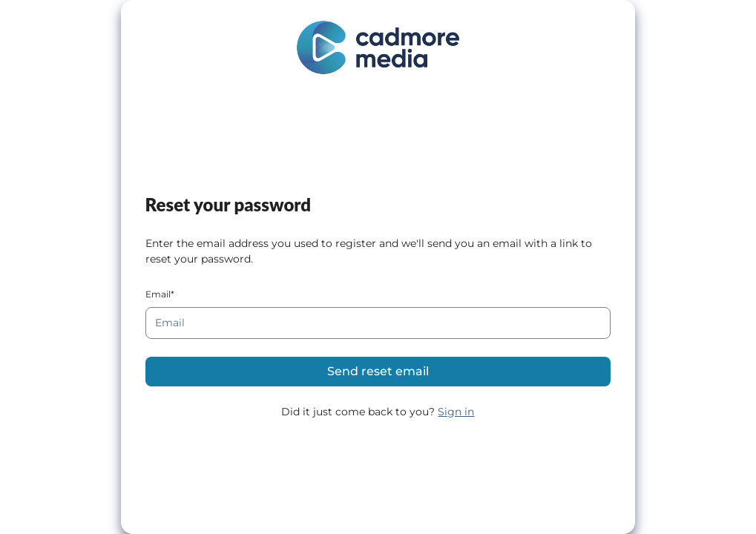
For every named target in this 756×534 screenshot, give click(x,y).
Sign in (456, 412)
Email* (160, 294)
